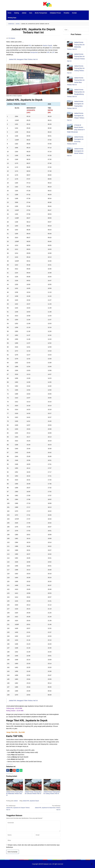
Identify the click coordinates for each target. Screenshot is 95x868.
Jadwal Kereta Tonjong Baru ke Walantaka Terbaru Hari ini (15, 793)
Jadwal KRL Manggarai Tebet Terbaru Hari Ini (23, 59)
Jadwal (16, 801)
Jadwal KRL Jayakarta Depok (31, 801)
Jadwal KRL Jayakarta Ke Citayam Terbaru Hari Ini (19, 808)
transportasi (34, 52)
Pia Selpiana (12, 38)
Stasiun (45, 45)
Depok (50, 45)
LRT (53, 52)
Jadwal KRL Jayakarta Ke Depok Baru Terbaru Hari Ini (47, 808)
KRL (30, 45)
